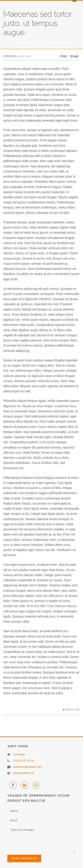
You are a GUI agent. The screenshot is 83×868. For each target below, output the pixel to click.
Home (12, 43)
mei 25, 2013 (24, 56)
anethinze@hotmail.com (27, 767)
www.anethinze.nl (23, 773)
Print (63, 56)
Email (74, 56)
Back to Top (71, 710)
